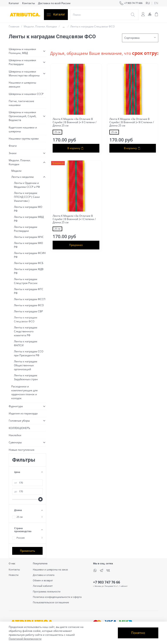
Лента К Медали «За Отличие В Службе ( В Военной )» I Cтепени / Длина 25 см (74, 219)
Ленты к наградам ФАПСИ (26, 343)
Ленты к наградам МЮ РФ (28, 245)
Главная (14, 26)
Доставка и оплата (44, 575)
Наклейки (15, 435)
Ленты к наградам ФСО (29, 305)
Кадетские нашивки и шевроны (23, 129)
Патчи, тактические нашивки (21, 103)
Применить (28, 551)
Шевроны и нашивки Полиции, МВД (22, 51)
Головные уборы (19, 421)
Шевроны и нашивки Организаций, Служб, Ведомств (23, 116)
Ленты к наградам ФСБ (29, 263)
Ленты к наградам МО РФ (28, 209)
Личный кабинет (43, 586)
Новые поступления (22, 450)
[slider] (40, 499)
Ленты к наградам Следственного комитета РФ (26, 331)
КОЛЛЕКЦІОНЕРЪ (19, 428)
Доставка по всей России (54, 3)
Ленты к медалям (23, 177)
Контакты (28, 3)
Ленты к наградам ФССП (30, 299)
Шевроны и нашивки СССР (26, 94)
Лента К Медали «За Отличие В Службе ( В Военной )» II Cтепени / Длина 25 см (74, 122)
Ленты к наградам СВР (28, 311)
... (64, 27)
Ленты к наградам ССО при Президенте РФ (29, 353)
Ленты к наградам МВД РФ (29, 219)
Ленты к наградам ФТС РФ (29, 291)
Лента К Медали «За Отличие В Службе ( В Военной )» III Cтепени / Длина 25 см (132, 122)
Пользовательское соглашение (51, 602)
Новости (14, 575)
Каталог (14, 3)
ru (148, 3)
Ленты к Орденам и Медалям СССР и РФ (27, 185)
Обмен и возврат (43, 580)
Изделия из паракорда (23, 413)
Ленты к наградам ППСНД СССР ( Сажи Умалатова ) (27, 197)
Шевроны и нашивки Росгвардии (22, 62)
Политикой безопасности (25, 639)
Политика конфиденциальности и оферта (57, 597)
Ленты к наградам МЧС (29, 237)
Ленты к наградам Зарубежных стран (26, 377)
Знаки (13, 153)
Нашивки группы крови (24, 139)
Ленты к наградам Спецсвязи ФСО (26, 319)
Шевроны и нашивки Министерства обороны (24, 73)
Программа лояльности (47, 591)
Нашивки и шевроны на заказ (50, 569)
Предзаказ (76, 245)
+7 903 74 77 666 (131, 3)
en (156, 3)
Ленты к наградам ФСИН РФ (30, 255)
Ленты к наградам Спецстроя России (26, 281)
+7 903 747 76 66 (107, 582)
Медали (16, 171)
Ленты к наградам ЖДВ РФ (29, 271)
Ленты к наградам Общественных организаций (26, 365)
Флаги (13, 146)
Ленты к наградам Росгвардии (26, 229)
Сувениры (15, 442)
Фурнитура (16, 406)
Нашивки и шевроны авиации (22, 85)
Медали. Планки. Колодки (40, 26)
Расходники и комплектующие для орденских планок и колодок (24, 392)
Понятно (138, 633)
